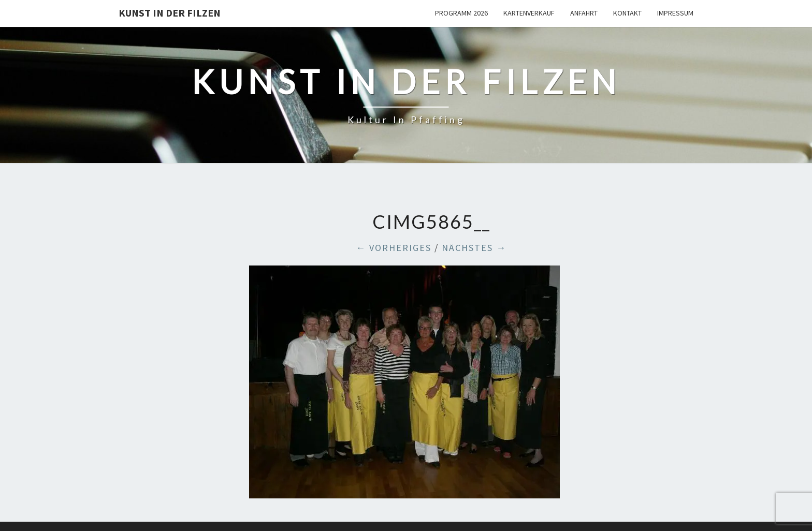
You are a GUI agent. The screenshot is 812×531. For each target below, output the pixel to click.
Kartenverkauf (529, 13)
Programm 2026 (461, 13)
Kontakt (627, 13)
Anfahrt (584, 13)
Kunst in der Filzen (170, 13)
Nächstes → (474, 248)
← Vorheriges (394, 248)
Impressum (675, 13)
